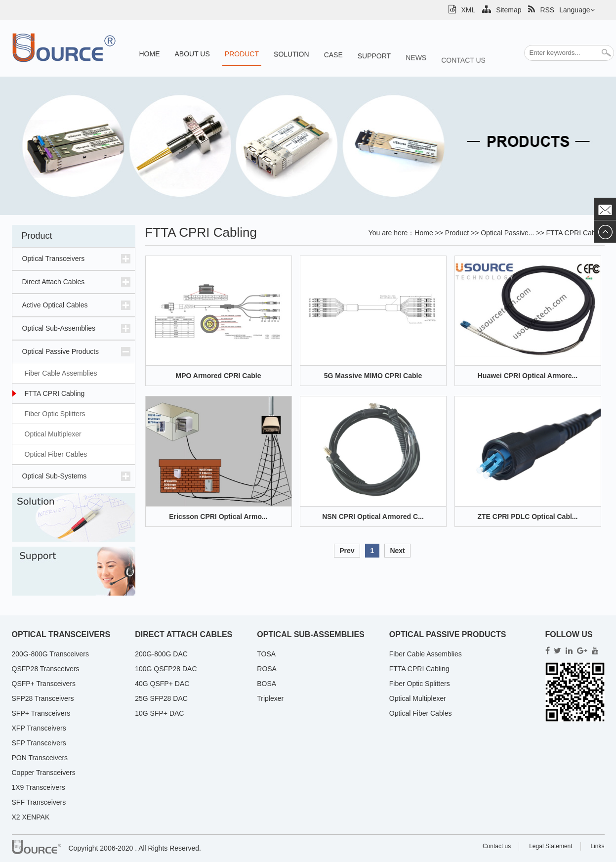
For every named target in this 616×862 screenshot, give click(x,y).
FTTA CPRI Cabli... (575, 233)
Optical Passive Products (61, 351)
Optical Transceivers (54, 259)
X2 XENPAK (31, 817)
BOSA (267, 684)
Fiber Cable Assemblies (61, 373)
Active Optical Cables (55, 305)
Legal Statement (551, 846)
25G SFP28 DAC (161, 698)
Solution (291, 58)
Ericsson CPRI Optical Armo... (218, 517)
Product (242, 54)
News (416, 71)
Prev (347, 551)
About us (192, 54)
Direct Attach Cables (54, 282)
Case (333, 61)
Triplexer (270, 698)
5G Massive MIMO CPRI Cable (373, 376)
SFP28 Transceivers (43, 698)
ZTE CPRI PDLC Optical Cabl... (527, 517)
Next (397, 551)
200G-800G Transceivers (50, 654)
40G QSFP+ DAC (162, 684)
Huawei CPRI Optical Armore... (528, 376)
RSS (541, 10)
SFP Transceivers (39, 743)
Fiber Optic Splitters (55, 414)
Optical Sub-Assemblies (59, 328)
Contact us (463, 77)
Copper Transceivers (44, 773)
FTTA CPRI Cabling (55, 393)
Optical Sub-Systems (55, 476)
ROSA (267, 669)
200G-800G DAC (161, 654)
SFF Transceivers (39, 802)
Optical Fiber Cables (56, 454)
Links (597, 846)
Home (150, 54)
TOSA (266, 654)
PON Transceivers (40, 758)
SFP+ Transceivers (41, 713)
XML (462, 10)
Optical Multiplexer (53, 434)
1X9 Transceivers (39, 787)
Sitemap (502, 10)
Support (374, 65)
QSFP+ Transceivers (44, 684)
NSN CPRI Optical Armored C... (373, 517)
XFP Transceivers (39, 728)
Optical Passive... (507, 233)
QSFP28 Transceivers (46, 669)
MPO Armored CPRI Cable (219, 376)
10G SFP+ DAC (159, 713)
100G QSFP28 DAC (166, 669)
